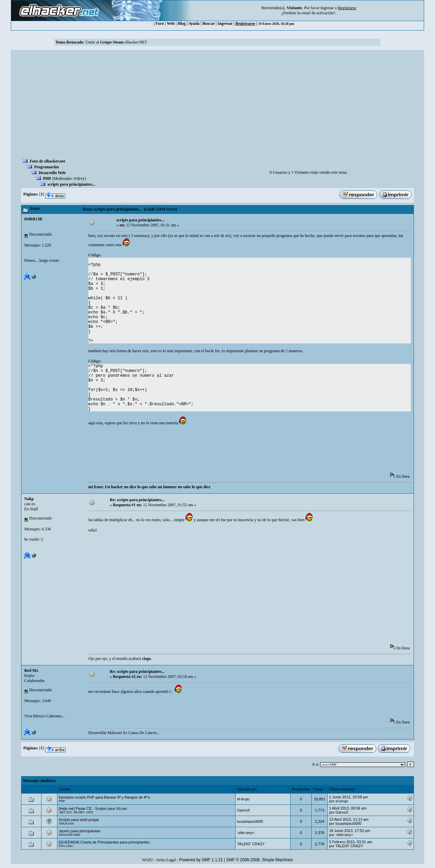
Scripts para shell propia (79, 820)
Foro (160, 23)
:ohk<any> (246, 833)
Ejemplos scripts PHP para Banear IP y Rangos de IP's (104, 797)
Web (171, 23)
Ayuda (194, 23)
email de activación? (318, 13)
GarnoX (243, 810)
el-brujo (243, 799)
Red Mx (31, 670)
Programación (46, 167)
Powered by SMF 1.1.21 (201, 860)
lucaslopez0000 (250, 821)
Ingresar (327, 8)
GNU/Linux (66, 823)
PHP (47, 178)
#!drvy (79, 178)
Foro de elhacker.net (47, 161)
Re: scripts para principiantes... (137, 500)
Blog (182, 23)
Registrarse (245, 23)
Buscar (209, 23)
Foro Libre (66, 846)
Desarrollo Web (52, 173)
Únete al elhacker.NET (116, 42)
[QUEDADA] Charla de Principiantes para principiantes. (105, 842)
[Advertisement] (217, 106)
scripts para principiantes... (71, 184)
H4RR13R (33, 219)
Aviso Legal (166, 860)
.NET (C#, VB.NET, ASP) (76, 812)
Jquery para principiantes (80, 831)
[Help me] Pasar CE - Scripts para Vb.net (93, 809)
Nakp (29, 499)
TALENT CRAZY (251, 844)
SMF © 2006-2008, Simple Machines (260, 860)
